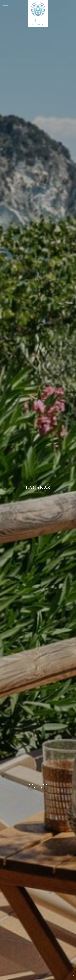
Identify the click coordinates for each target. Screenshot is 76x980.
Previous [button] (32, 788)
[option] (38, 490)
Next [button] (46, 788)
